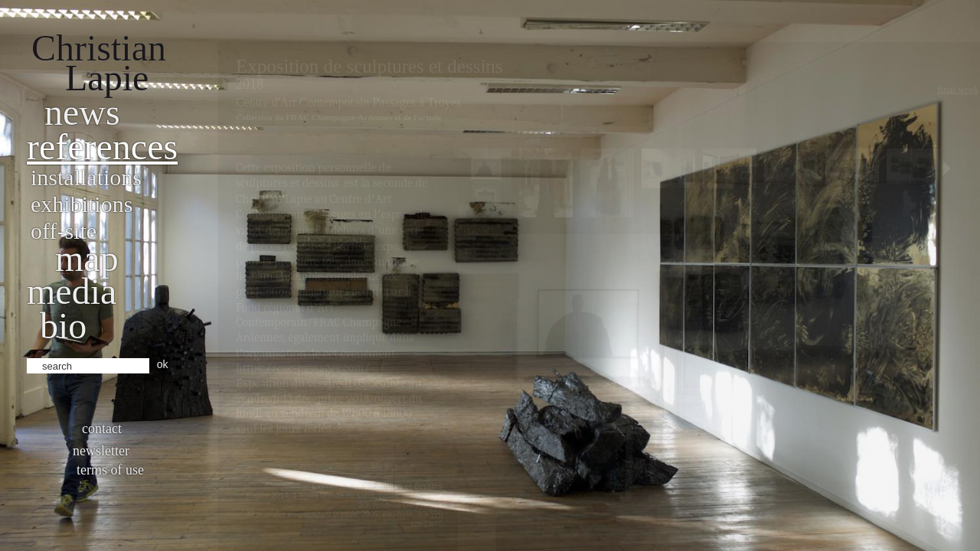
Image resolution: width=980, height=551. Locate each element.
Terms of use (110, 470)
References (102, 147)
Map (87, 258)
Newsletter (101, 451)
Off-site (64, 231)
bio (63, 326)
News (82, 112)
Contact (102, 429)
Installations (86, 177)
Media (72, 291)
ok (163, 364)
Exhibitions (82, 204)
